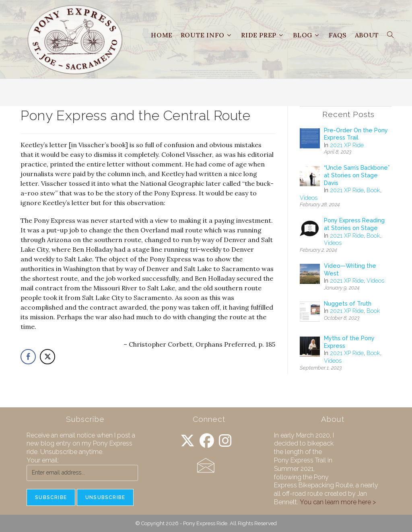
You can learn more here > (338, 502)
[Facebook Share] (28, 357)
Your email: (43, 460)
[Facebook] (207, 441)
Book (373, 190)
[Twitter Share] (47, 357)
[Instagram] (225, 441)
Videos (309, 198)
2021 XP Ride (347, 145)
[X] (187, 441)
